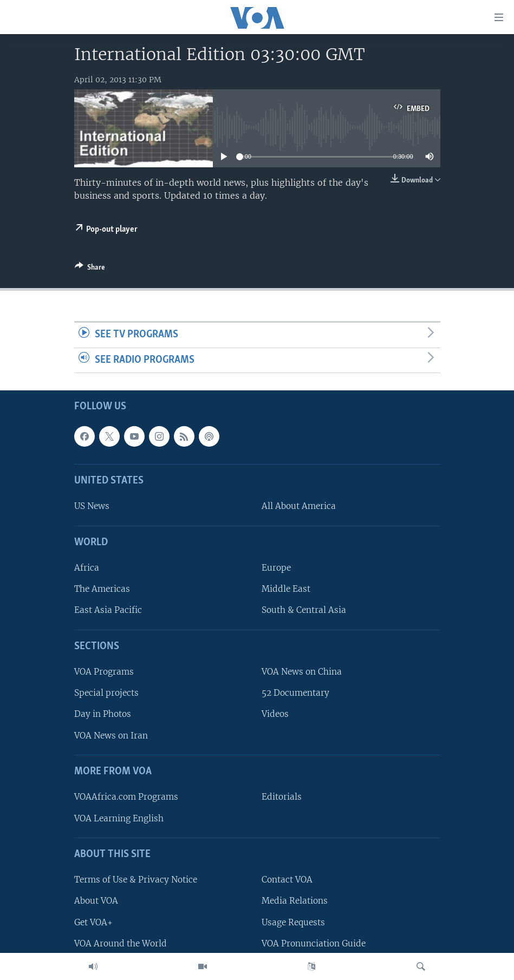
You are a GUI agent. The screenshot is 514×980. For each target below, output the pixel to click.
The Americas (102, 589)
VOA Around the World (121, 943)
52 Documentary (295, 693)
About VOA (96, 901)
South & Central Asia (304, 610)
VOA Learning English (119, 818)
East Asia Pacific (108, 610)
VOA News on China (302, 672)
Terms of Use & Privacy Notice (136, 880)
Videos (275, 714)
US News (92, 507)
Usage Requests (293, 922)
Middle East (286, 589)
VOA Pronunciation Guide (314, 943)
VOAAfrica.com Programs (126, 797)
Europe (276, 568)
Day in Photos (103, 714)
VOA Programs (104, 672)
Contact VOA (287, 880)
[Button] (90, 269)
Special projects (106, 693)
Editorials (282, 797)
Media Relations (295, 901)
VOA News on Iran (111, 736)
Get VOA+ (93, 922)
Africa (87, 568)
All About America (299, 507)
